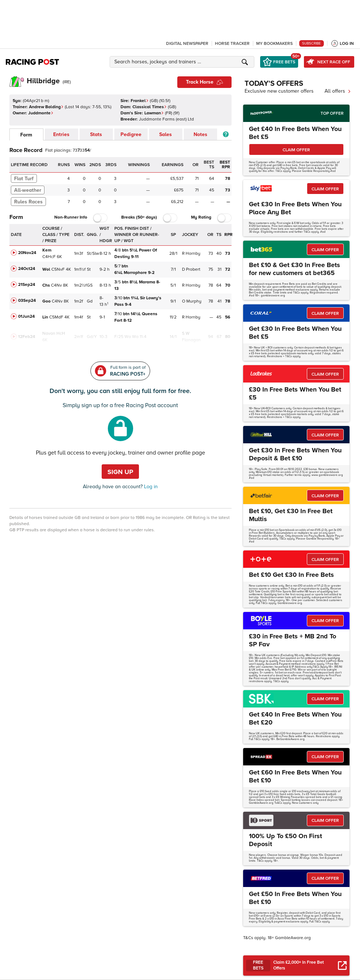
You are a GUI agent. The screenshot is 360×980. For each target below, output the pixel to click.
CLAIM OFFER (296, 150)
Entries (61, 134)
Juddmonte (41, 113)
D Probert (191, 269)
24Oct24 (27, 269)
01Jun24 (26, 316)
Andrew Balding (46, 107)
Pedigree (131, 134)
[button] (183, 62)
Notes (200, 134)
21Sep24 (27, 285)
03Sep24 (27, 301)
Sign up (120, 472)
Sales (166, 134)
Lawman (154, 113)
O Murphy (192, 301)
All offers (338, 91)
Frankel (140, 101)
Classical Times (150, 107)
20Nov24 (27, 253)
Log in (150, 487)
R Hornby (191, 254)
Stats (96, 134)
